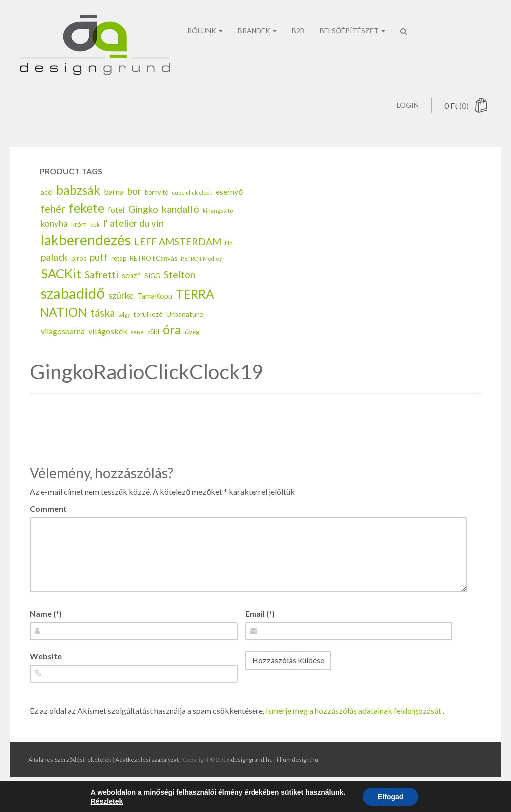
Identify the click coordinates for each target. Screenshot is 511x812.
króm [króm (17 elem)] (79, 242)
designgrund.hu (252, 759)
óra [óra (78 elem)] (172, 347)
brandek (257, 14)
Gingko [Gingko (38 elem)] (143, 227)
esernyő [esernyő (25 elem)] (229, 209)
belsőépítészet (353, 14)
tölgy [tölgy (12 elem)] (124, 332)
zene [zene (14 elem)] (137, 350)
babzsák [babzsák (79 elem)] (78, 208)
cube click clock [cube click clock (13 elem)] (192, 210)
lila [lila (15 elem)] (229, 261)
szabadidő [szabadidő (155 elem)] (73, 310)
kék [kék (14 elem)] (95, 243)
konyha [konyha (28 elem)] (54, 242)
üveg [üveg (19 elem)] (192, 349)
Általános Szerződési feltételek (70, 759)
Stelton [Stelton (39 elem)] (179, 293)
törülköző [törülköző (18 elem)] (148, 332)
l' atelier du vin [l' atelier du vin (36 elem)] (133, 241)
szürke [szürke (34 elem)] (121, 313)
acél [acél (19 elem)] (47, 210)
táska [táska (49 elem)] (103, 330)
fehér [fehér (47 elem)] (53, 227)
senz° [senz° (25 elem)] (131, 293)
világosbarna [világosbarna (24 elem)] (63, 349)
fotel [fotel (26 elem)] (116, 228)
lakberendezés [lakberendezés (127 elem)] (86, 258)
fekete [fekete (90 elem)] (87, 226)
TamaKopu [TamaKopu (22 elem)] (155, 313)
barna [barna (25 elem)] (114, 209)
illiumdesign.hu (298, 759)
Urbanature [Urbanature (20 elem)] (185, 332)
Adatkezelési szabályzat (147, 759)
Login (408, 33)
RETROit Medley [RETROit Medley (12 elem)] (201, 277)
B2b (298, 14)
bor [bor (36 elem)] (134, 209)
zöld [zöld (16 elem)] (153, 350)
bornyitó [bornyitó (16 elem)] (156, 210)
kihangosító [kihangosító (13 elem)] (218, 229)
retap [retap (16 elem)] (119, 276)
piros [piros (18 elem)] (79, 276)
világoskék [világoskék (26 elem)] (108, 349)
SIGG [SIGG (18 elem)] (152, 294)
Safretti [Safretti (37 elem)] (102, 293)
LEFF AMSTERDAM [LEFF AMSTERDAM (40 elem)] (178, 260)
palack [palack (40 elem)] (54, 275)
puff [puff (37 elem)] (99, 275)
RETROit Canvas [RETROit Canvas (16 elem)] (153, 276)
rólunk (205, 14)
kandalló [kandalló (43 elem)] (180, 227)
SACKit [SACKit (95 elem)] (61, 291)
